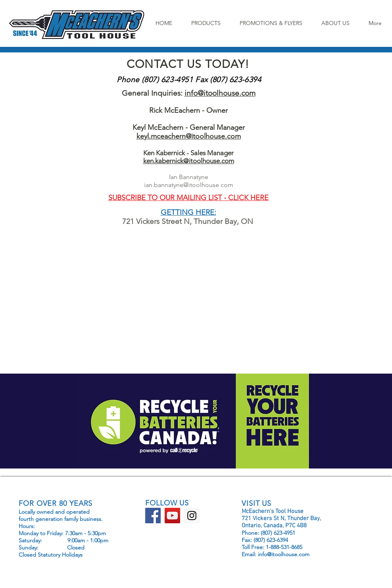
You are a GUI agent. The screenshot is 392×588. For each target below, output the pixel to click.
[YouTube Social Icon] (172, 516)
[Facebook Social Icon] (153, 516)
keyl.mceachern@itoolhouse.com (189, 136)
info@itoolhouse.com (220, 93)
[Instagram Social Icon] (192, 516)
